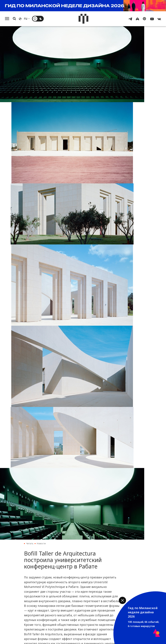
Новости (41, 543)
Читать (30, 543)
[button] (122, 600)
